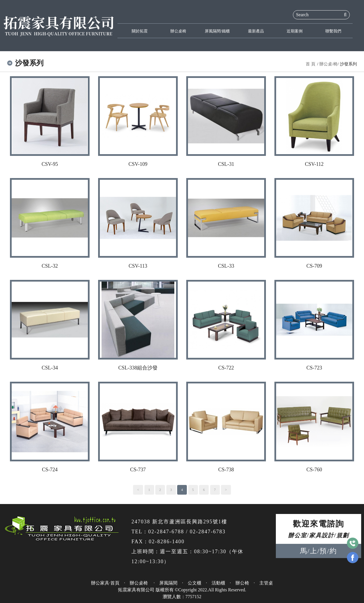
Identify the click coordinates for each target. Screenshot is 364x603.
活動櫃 (218, 583)
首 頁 (311, 64)
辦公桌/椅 (328, 64)
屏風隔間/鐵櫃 (217, 31)
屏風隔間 (168, 583)
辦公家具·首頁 (105, 583)
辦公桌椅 (178, 31)
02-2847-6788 (166, 532)
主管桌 (266, 583)
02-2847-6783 (208, 532)
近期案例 (295, 31)
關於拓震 (140, 31)
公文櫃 (195, 583)
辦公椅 (242, 583)
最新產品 (256, 31)
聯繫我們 (333, 31)
